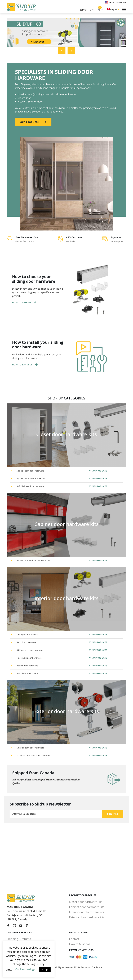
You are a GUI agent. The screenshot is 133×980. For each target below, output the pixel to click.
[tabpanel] (66, 35)
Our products (31, 125)
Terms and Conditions (92, 967)
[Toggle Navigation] (123, 10)
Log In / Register (79, 10)
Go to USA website (116, 3)
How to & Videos (22, 368)
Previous (62, 54)
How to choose (22, 306)
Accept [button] (45, 969)
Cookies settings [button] (25, 969)
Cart (97, 10)
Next (71, 54)
